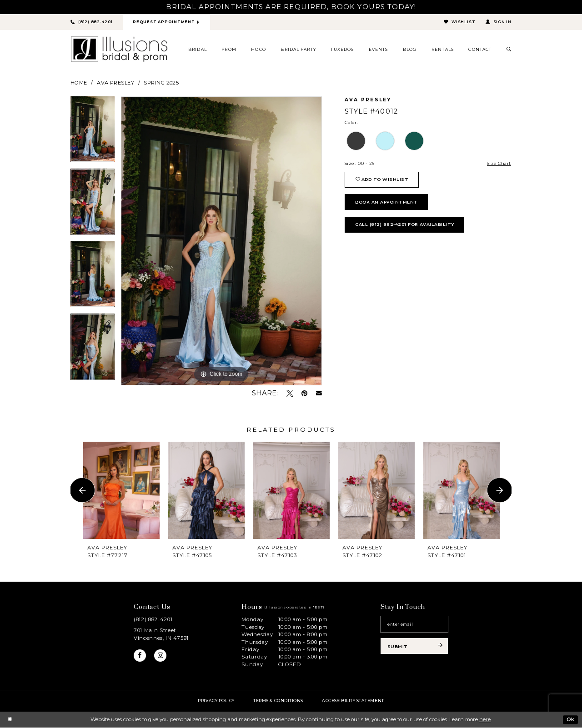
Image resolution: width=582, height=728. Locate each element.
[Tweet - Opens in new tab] (290, 393)
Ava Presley (115, 83)
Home (79, 83)
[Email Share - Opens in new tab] (319, 394)
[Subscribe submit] (414, 647)
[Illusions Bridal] (119, 50)
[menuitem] (198, 50)
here (485, 720)
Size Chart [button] (498, 164)
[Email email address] (414, 625)
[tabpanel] (93, 133)
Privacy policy (216, 701)
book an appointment (388, 204)
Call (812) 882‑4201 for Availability (407, 227)
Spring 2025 (161, 83)
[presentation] (121, 491)
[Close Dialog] (10, 720)
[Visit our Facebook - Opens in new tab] (140, 656)
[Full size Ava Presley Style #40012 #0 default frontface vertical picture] (221, 241)
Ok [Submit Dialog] (570, 719)
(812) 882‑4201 (153, 620)
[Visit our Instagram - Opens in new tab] (161, 656)
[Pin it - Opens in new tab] (304, 393)
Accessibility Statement (353, 701)
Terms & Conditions (278, 701)
